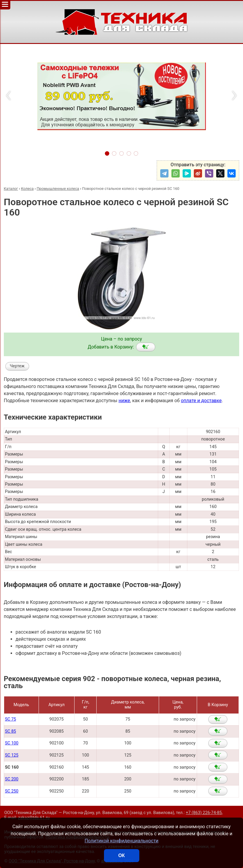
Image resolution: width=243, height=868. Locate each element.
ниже (124, 401)
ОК (121, 855)
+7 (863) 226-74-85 (204, 813)
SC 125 (12, 755)
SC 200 (12, 779)
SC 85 (11, 731)
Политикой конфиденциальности (121, 841)
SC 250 (12, 791)
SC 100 (12, 743)
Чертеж (17, 366)
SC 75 (11, 719)
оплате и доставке (201, 401)
